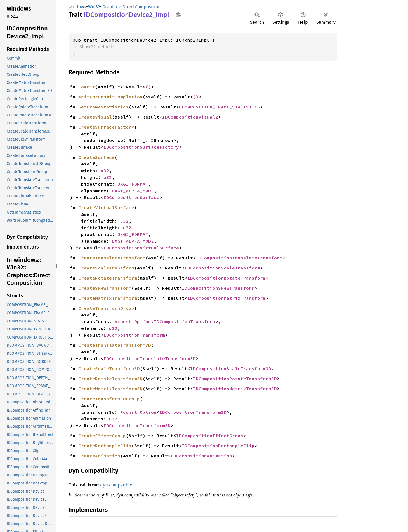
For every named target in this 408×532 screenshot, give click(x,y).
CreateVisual (95, 117)
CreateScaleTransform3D (109, 368)
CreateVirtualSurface (106, 207)
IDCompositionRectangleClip (218, 446)
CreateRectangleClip (105, 446)
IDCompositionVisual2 (190, 117)
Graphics (111, 7)
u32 (105, 171)
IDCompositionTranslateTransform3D (150, 358)
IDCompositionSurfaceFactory (141, 147)
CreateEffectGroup (102, 436)
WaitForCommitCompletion (110, 97)
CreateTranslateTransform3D (115, 345)
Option (143, 321)
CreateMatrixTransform (108, 298)
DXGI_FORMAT (133, 184)
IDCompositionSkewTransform (218, 288)
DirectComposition (141, 7)
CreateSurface (96, 157)
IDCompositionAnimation (201, 456)
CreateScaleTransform (106, 268)
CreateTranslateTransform (112, 258)
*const (124, 321)
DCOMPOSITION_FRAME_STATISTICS (220, 107)
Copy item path (178, 15)
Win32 (94, 7)
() (148, 87)
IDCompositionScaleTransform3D (231, 368)
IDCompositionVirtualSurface (141, 248)
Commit (87, 87)
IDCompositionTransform (185, 321)
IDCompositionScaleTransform (222, 268)
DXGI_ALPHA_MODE (133, 191)
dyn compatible (116, 485)
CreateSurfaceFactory (106, 127)
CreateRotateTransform (108, 278)
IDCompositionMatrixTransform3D (235, 389)
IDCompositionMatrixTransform (227, 298)
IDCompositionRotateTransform (227, 278)
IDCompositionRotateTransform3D (235, 379)
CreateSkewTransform (105, 288)
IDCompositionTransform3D (193, 412)
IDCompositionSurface (131, 197)
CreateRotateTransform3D (110, 379)
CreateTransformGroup (106, 308)
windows (77, 7)
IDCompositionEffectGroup (210, 436)
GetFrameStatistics (103, 107)
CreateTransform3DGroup (109, 399)
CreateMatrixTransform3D (110, 389)
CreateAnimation (99, 456)
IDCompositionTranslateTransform (239, 258)
